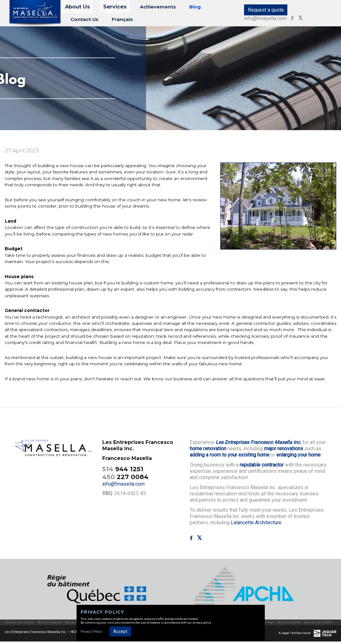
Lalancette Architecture (256, 525)
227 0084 (125, 479)
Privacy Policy (91, 632)
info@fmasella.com (304, 11)
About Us (81, 8)
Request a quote (257, 11)
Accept (120, 631)
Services (111, 8)
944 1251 (123, 472)
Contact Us (205, 8)
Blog (178, 8)
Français (81, 20)
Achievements (147, 8)
